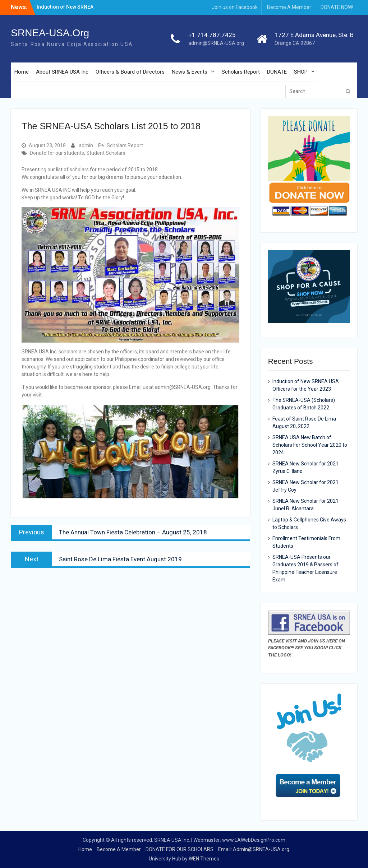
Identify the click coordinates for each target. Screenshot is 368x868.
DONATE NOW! (337, 7)
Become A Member (289, 7)
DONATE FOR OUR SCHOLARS (180, 849)
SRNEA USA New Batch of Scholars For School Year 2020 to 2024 (310, 445)
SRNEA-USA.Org (50, 33)
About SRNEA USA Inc (62, 72)
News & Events (190, 72)
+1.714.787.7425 (212, 35)
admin (86, 145)
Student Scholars (106, 153)
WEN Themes (204, 859)
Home (22, 72)
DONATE (277, 72)
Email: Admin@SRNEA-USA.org (254, 849)
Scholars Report (241, 72)
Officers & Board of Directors (130, 72)
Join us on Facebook (235, 7)
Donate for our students (57, 153)
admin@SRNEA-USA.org (216, 43)
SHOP (301, 72)
